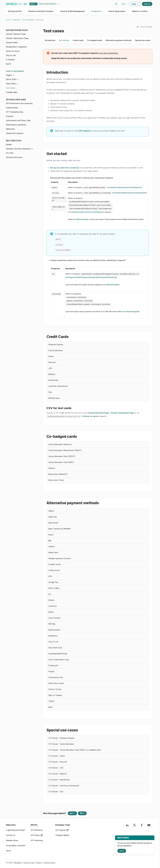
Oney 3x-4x (53, 640)
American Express (56, 343)
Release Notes (12, 839)
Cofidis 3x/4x (54, 569)
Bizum (51, 533)
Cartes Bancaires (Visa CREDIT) (62, 455)
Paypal (51, 670)
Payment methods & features (41, 11)
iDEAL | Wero (54, 587)
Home (8, 20)
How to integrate (28, 20)
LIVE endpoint (84, 131)
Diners (51, 355)
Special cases (54, 397)
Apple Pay (53, 515)
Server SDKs (11, 79)
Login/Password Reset (15, 829)
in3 (50, 593)
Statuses (10, 116)
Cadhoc (52, 545)
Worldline (18, 861)
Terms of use (29, 861)
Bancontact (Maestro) (58, 473)
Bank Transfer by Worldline (60, 527)
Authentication (12, 108)
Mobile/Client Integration (16, 47)
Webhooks (10, 129)
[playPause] (138, 27)
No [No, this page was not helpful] (82, 812)
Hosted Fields (12, 43)
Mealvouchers (54, 628)
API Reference (37, 829)
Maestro (52, 373)
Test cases (11, 88)
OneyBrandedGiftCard (58, 652)
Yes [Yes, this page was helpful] (72, 812)
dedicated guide (82, 219)
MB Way (52, 623)
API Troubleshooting (14, 112)
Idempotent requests (15, 133)
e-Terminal (10, 60)
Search (116, 4)
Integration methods (17, 30)
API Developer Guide (16, 100)
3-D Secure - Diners (57, 754)
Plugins (9, 75)
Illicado (51, 599)
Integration (96, 11)
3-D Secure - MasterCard (59, 778)
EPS (50, 575)
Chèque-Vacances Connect (60, 557)
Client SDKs (11, 84)
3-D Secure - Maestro (58, 772)
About (9, 849)
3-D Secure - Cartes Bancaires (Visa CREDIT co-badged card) (75, 748)
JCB (50, 367)
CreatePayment (135, 187)
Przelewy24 (53, 664)
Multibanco (53, 634)
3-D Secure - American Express (61, 737)
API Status (35, 834)
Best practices (14, 141)
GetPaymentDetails (87, 276)
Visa (50, 391)
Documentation (48, 4)
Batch (8, 64)
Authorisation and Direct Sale (18, 120)
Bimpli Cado (53, 551)
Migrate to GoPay (140, 11)
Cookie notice (49, 861)
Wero (51, 706)
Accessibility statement (16, 844)
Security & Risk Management (72, 11)
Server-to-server (13, 51)
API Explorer (61, 829)
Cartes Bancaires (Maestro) (60, 443)
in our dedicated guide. (131, 310)
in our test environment (108, 53)
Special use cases (143, 40)
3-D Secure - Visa (56, 790)
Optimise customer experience (18, 149)
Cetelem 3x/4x (55, 563)
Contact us (11, 834)
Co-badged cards (95, 40)
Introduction (50, 40)
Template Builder (62, 834)
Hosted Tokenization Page (17, 38)
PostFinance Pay (56, 676)
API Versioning (37, 839)
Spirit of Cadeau (55, 694)
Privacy (39, 861)
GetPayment (71, 276)
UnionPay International (58, 385)
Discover (52, 361)
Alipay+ (52, 509)
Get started (64, 40)
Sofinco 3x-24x (55, 688)
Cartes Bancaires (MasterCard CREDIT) (65, 449)
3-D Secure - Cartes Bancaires (61, 743)
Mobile (9, 144)
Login (134, 4)
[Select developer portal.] (33, 4)
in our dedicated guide (110, 284)
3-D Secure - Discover (58, 760)
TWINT (51, 700)
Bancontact (53, 521)
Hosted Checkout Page (16, 34)
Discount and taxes (14, 157)
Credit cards (78, 40)
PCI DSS (10, 153)
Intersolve (53, 605)
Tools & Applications (117, 11)
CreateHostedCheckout (118, 187)
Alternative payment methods (119, 40)
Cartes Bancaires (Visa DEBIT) (61, 461)
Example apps (12, 92)
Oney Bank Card (55, 646)
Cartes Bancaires (56, 349)
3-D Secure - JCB (56, 766)
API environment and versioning (19, 103)
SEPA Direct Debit (56, 682)
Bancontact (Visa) (56, 479)
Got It (122, 851)
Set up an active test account (63, 168)
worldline (17, 4)
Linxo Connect (55, 617)
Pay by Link (11, 55)
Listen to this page (146, 27)
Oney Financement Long (59, 658)
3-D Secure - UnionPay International (64, 784)
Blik (50, 539)
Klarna (51, 611)
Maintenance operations (16, 125)
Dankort (52, 467)
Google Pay (53, 581)
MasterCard (53, 379)
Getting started (15, 11)
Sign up (147, 4)
